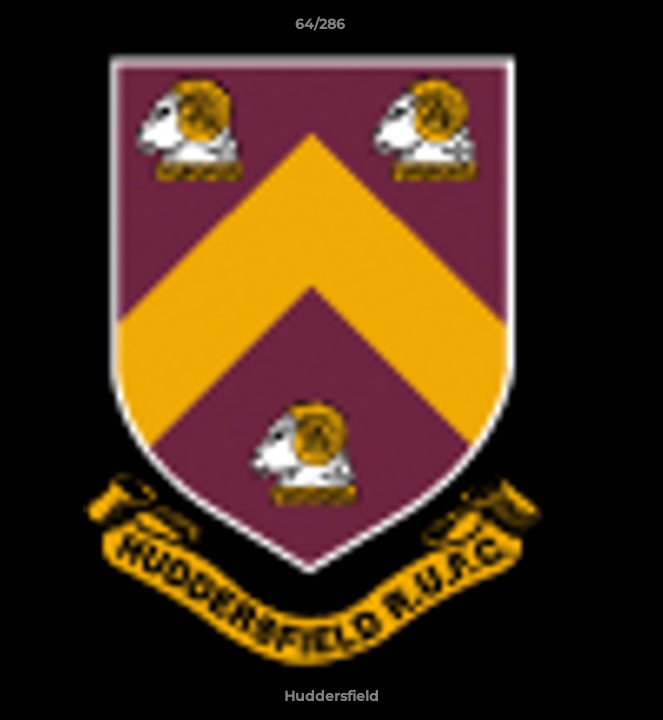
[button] (591, 29)
